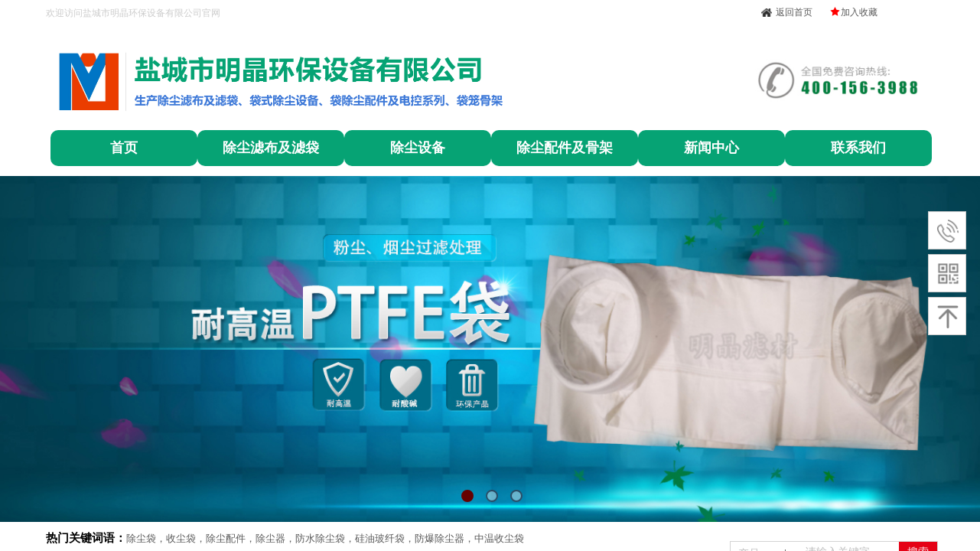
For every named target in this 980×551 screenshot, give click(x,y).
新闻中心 (711, 148)
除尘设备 (418, 148)
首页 (124, 148)
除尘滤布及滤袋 (271, 148)
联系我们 (858, 148)
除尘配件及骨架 (565, 148)
